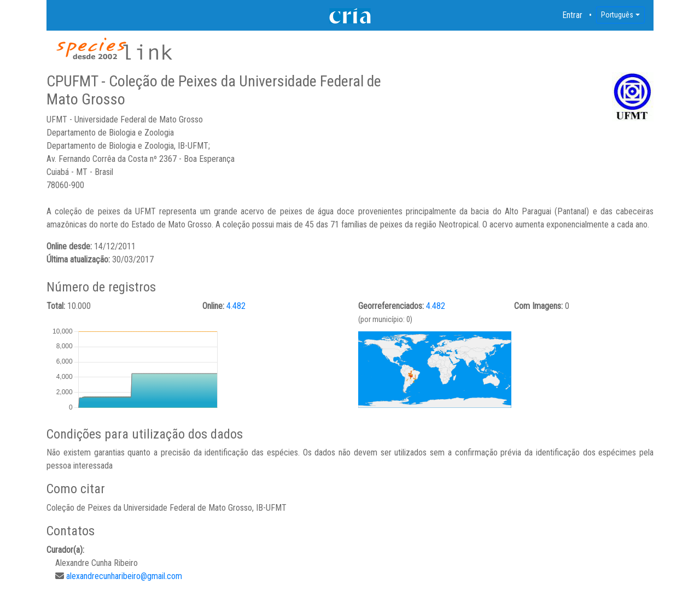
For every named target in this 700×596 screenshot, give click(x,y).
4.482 (236, 306)
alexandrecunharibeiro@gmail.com (124, 576)
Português (617, 15)
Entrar (573, 15)
